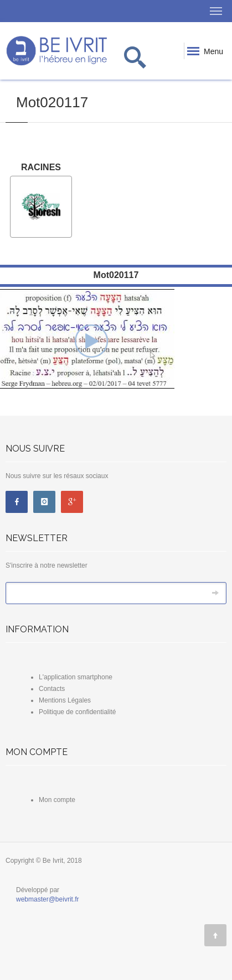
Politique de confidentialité (77, 712)
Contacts (52, 689)
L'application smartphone (76, 677)
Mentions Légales (65, 700)
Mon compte (57, 800)
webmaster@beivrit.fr (48, 899)
